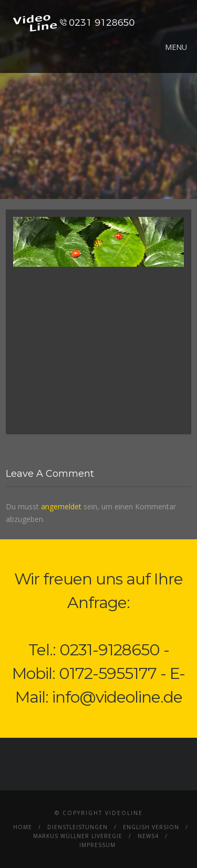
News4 (148, 836)
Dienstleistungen (77, 827)
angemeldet (61, 506)
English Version (151, 827)
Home (23, 827)
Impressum (97, 845)
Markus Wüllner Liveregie (78, 836)
